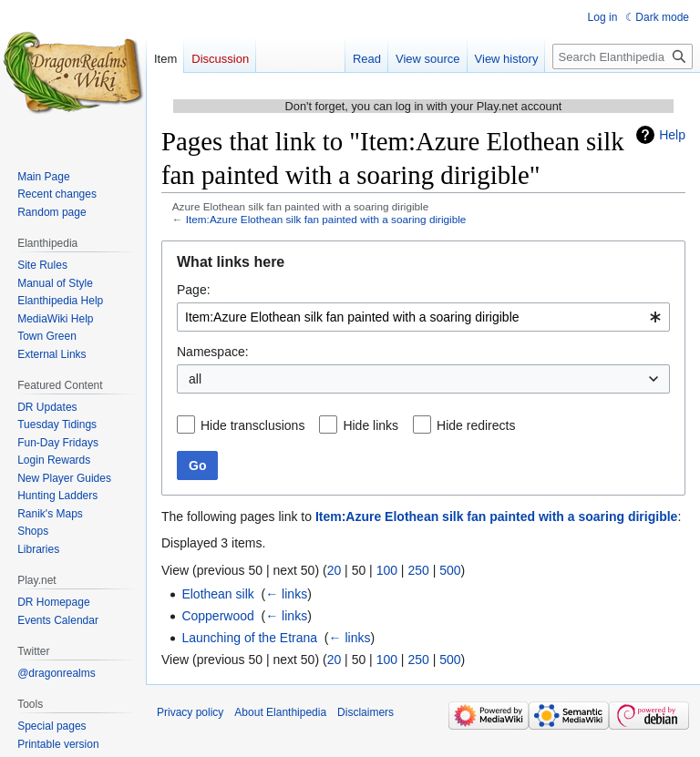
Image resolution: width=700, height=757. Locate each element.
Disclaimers (365, 712)
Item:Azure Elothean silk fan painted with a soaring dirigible (326, 219)
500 (450, 570)
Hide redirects (476, 425)
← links (286, 594)
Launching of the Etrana (249, 638)
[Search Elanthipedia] (623, 56)
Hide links (371, 425)
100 (387, 570)
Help (672, 135)
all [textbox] (195, 379)
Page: (194, 290)
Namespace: (213, 352)
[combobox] (423, 317)
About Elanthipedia (280, 712)
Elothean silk (217, 594)
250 (418, 570)
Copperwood (217, 616)
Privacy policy (190, 712)
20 (335, 570)
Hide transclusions (252, 425)
